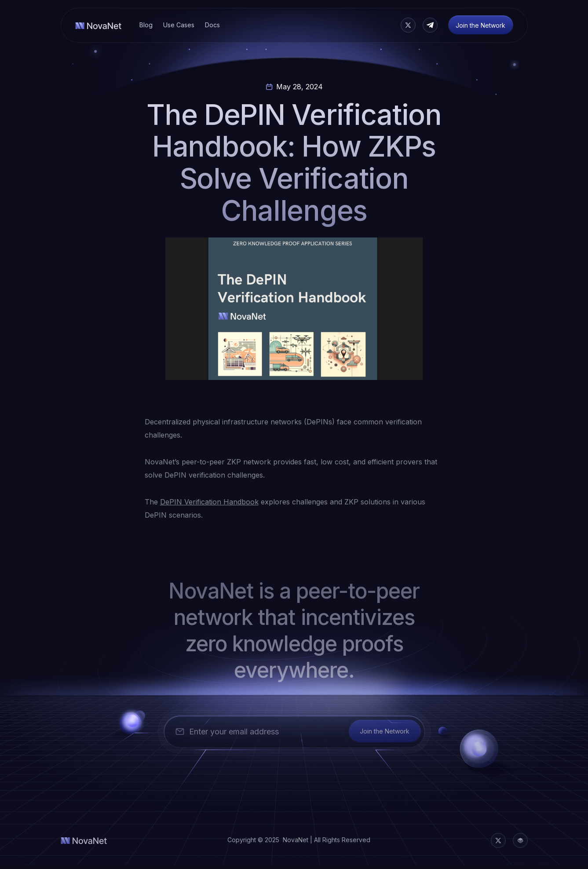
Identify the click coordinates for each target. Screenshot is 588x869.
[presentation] (231, 772)
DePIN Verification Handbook (209, 502)
